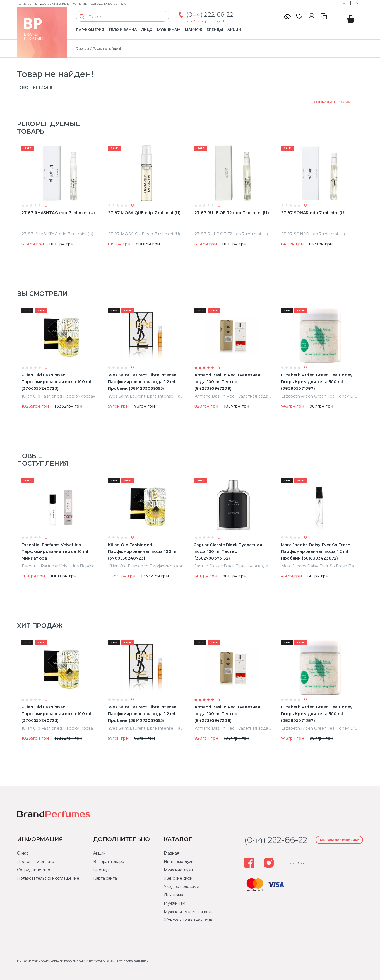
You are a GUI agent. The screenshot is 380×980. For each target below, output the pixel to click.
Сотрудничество (104, 3)
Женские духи (178, 878)
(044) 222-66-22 (210, 15)
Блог (124, 3)
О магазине (28, 3)
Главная (82, 48)
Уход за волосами (181, 887)
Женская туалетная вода (188, 920)
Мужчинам (169, 30)
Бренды (215, 30)
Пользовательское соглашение (48, 878)
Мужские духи (178, 870)
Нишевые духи (179, 862)
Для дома (173, 895)
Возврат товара (109, 862)
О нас (23, 853)
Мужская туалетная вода (189, 912)
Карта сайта (105, 878)
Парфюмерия (90, 30)
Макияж (194, 30)
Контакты (80, 3)
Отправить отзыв (332, 102)
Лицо (147, 30)
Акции (234, 30)
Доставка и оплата (55, 3)
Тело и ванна (123, 30)
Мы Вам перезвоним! (205, 21)
